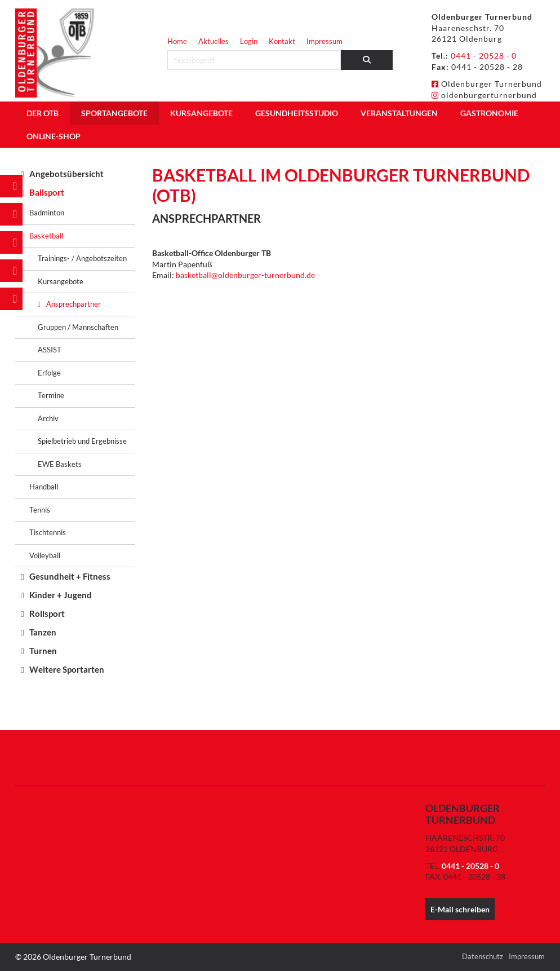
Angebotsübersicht (66, 174)
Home (177, 41)
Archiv (48, 418)
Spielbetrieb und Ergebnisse (82, 441)
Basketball (46, 236)
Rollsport (47, 614)
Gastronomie (489, 113)
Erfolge (49, 373)
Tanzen (43, 632)
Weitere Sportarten (67, 669)
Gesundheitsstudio (297, 113)
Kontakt (282, 41)
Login (249, 41)
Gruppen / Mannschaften (78, 327)
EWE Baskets (60, 464)
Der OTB (43, 113)
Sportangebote (114, 113)
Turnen (43, 651)
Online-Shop (54, 136)
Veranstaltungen (399, 113)
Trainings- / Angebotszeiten (82, 258)
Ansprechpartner (74, 304)
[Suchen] (367, 60)
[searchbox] (254, 60)
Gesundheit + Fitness (70, 576)
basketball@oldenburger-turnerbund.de (245, 275)
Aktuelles (214, 41)
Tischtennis (48, 532)
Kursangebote (201, 113)
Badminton (47, 213)
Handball (44, 487)
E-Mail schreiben (460, 909)
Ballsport (47, 192)
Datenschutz (483, 956)
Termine (51, 395)
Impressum (325, 41)
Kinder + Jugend (61, 595)
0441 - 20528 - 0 (484, 56)
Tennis (40, 510)
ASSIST (50, 350)
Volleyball (45, 555)
